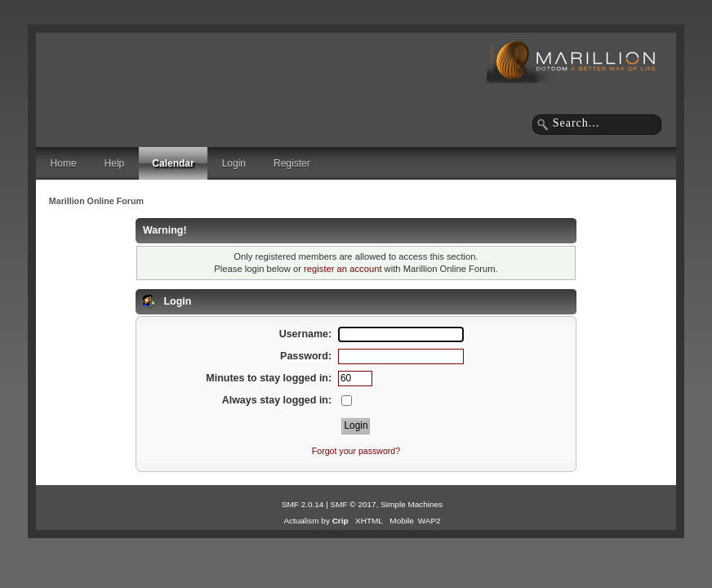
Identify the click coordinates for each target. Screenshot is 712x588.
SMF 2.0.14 (303, 504)
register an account (343, 269)
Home (64, 163)
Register (292, 163)
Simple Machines (412, 504)
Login (234, 163)
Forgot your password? (356, 451)
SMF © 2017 (354, 504)
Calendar (173, 163)
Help (115, 163)
